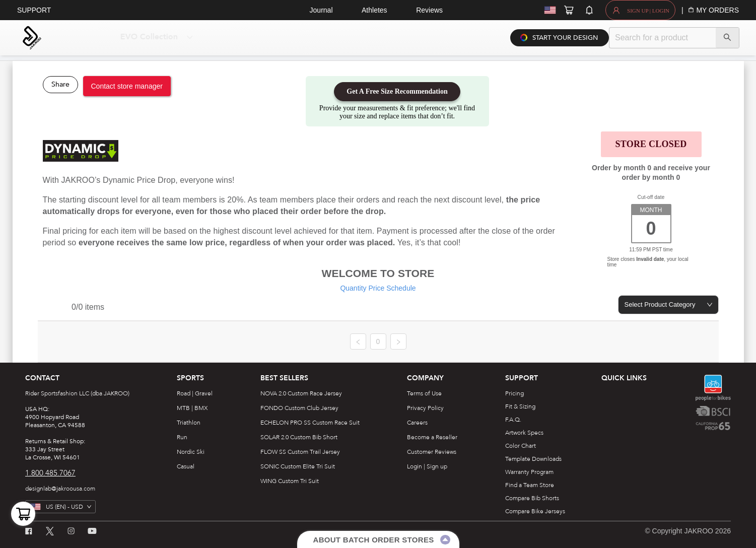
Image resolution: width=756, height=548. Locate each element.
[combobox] (668, 305)
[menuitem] (146, 38)
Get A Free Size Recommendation (397, 91)
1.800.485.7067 (50, 473)
